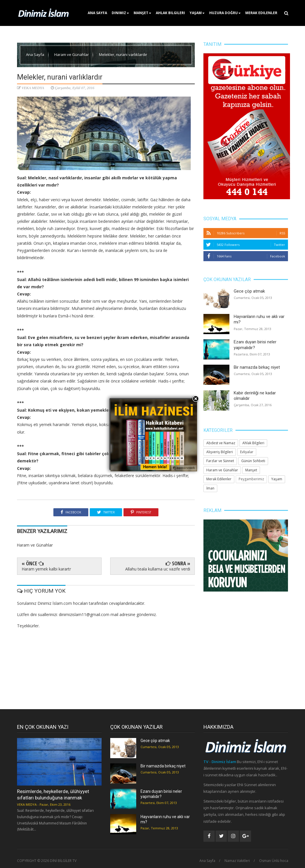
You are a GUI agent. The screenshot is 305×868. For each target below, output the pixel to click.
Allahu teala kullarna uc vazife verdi (158, 569)
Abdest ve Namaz (221, 443)
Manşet (142, 13)
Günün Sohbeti (253, 461)
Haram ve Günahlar (72, 54)
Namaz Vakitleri (237, 861)
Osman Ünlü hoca (274, 861)
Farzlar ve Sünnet (220, 461)
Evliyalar (247, 452)
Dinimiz (120, 13)
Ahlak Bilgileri (170, 13)
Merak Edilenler (261, 13)
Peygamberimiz (251, 479)
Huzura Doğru (225, 13)
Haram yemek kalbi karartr (46, 569)
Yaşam (197, 13)
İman (210, 488)
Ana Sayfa (97, 13)
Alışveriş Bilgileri (220, 452)
